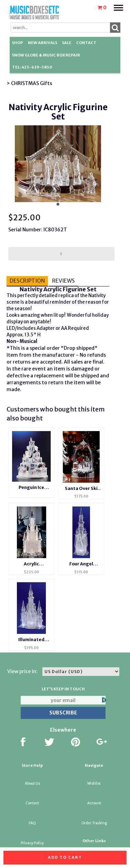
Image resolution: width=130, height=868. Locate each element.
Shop (18, 43)
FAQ (32, 823)
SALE (67, 43)
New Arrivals (43, 43)
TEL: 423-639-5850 (32, 67)
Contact (86, 43)
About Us (32, 783)
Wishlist (94, 783)
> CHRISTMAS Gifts (29, 83)
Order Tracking (94, 823)
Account (94, 803)
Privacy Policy (32, 843)
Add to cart (65, 857)
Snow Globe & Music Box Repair (46, 55)
